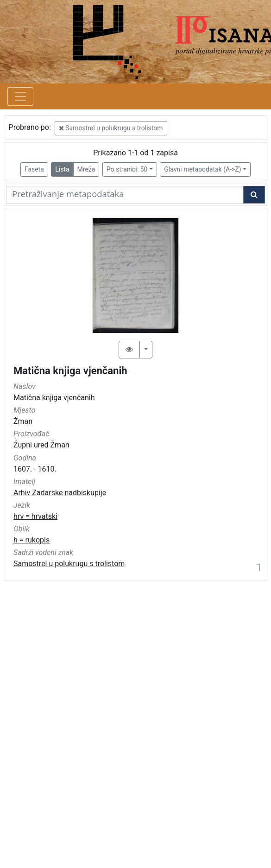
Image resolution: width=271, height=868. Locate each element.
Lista (62, 169)
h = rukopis (32, 540)
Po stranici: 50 (127, 169)
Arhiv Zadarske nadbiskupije (60, 493)
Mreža (86, 169)
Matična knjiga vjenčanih (70, 371)
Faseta (34, 169)
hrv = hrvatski (35, 516)
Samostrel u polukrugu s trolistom (111, 128)
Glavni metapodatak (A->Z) (202, 169)
